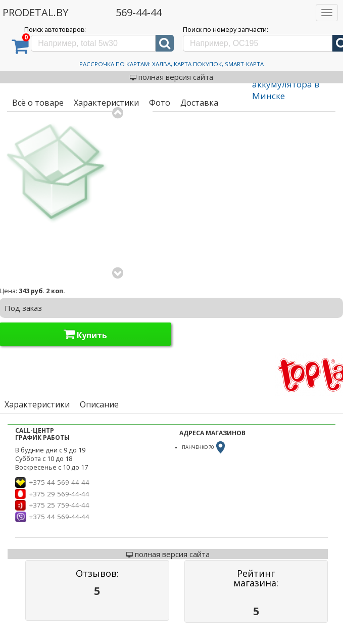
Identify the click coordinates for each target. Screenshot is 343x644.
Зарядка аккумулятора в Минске (286, 84)
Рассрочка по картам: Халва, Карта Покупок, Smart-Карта (171, 64)
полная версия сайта (171, 77)
